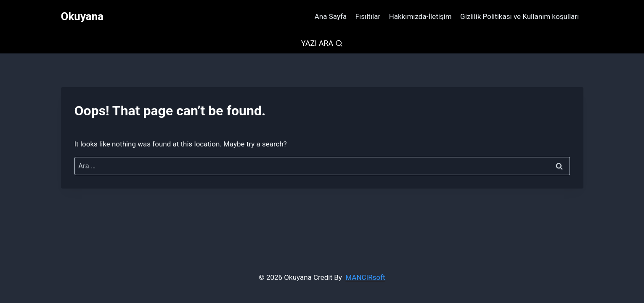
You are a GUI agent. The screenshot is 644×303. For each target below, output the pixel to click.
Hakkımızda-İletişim (420, 16)
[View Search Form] (322, 44)
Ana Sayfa (331, 16)
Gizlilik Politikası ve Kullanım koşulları (519, 16)
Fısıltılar (368, 16)
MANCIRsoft (365, 277)
